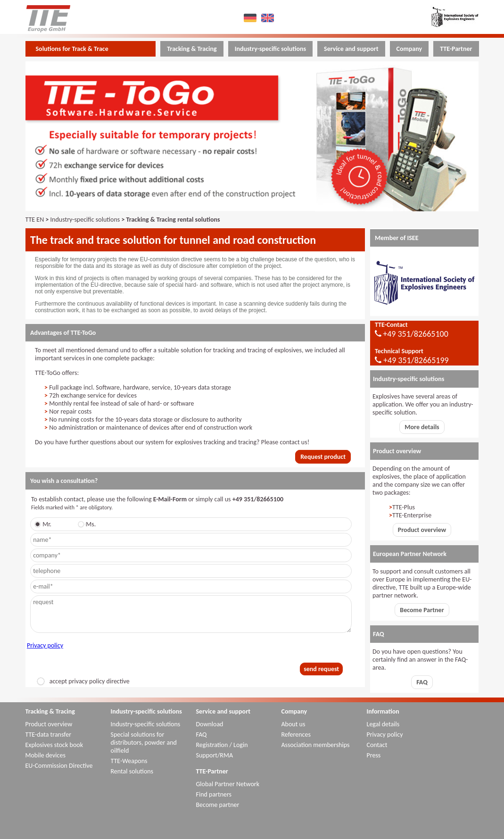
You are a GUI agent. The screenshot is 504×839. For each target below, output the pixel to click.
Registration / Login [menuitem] (222, 745)
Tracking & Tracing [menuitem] (192, 49)
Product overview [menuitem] (49, 724)
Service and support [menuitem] (351, 49)
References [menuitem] (296, 735)
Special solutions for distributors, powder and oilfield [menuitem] (144, 743)
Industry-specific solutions (85, 220)
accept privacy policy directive (83, 681)
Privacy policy (45, 645)
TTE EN (35, 220)
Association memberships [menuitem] (316, 745)
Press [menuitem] (374, 755)
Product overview (422, 530)
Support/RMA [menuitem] (215, 755)
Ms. (88, 524)
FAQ (422, 682)
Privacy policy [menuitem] (385, 735)
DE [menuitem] (251, 18)
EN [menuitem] (269, 18)
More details (422, 427)
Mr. (45, 524)
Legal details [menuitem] (383, 724)
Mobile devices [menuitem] (45, 755)
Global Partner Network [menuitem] (228, 784)
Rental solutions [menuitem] (132, 771)
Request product (323, 457)
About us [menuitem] (293, 724)
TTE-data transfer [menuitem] (49, 735)
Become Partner (422, 610)
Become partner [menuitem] (218, 805)
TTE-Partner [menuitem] (456, 49)
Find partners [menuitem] (214, 794)
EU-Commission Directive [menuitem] (59, 766)
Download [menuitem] (210, 724)
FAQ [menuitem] (202, 735)
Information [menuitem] (383, 711)
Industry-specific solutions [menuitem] (270, 49)
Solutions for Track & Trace (72, 49)
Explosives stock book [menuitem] (54, 745)
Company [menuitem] (409, 49)
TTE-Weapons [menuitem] (129, 761)
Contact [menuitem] (377, 745)
